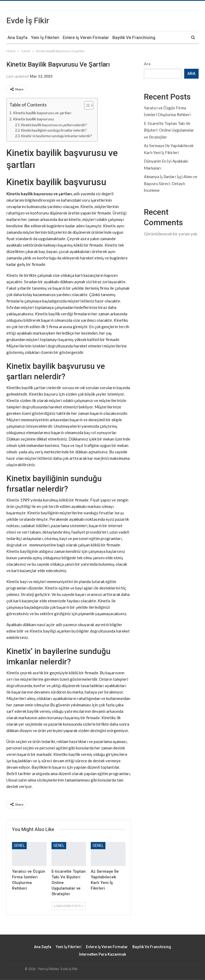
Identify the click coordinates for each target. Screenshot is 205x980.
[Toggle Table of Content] (86, 105)
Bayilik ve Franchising (134, 38)
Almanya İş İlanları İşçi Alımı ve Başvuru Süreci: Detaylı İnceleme (171, 183)
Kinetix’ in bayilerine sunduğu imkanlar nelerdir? (57, 136)
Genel (19, 845)
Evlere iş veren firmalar (86, 38)
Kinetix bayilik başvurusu (34, 119)
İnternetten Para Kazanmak (102, 954)
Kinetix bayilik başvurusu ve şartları (42, 113)
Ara (147, 64)
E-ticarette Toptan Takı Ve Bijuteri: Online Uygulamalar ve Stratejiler (169, 130)
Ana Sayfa (17, 38)
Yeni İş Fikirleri (45, 38)
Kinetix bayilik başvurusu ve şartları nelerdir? (54, 125)
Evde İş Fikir (28, 20)
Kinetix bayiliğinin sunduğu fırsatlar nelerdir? (54, 130)
